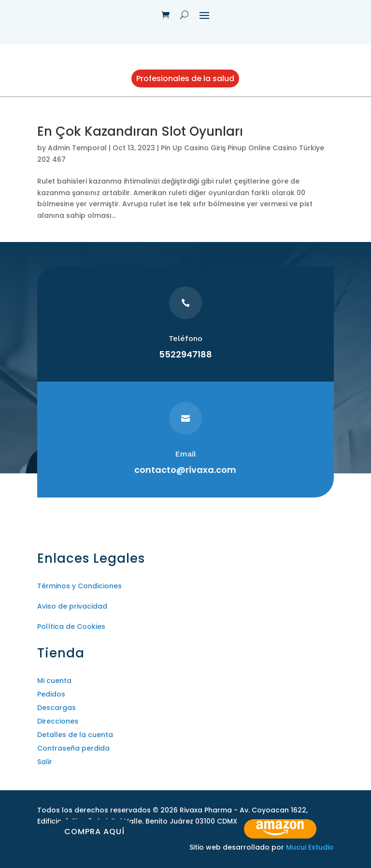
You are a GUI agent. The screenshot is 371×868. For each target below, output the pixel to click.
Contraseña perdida (73, 748)
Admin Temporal (77, 148)
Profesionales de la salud (185, 78)
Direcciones (58, 721)
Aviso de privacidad (72, 606)
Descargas (57, 708)
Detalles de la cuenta (75, 735)
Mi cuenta (54, 681)
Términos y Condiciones (79, 586)
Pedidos (51, 694)
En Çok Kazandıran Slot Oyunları (140, 131)
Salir (45, 762)
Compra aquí (94, 832)
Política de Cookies (71, 626)
